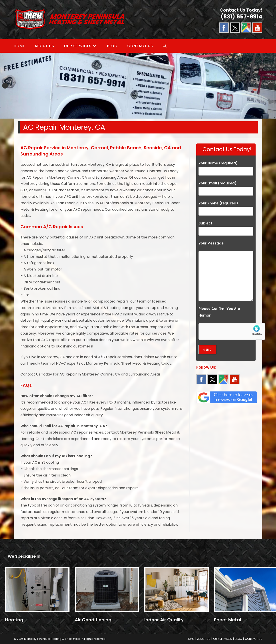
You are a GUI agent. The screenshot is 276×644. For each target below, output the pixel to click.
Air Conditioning (93, 620)
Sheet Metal (227, 620)
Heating (14, 620)
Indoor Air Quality (164, 620)
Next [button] (271, 86)
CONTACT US (254, 639)
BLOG (238, 639)
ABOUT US (204, 639)
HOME (191, 639)
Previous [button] (5, 86)
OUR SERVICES (223, 639)
